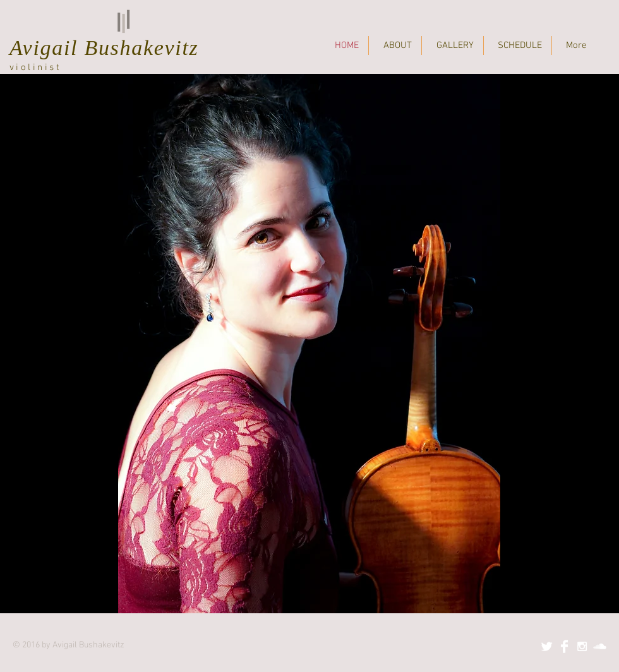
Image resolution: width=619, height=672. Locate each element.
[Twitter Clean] (547, 646)
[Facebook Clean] (564, 646)
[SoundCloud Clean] (600, 646)
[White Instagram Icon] (582, 646)
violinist (35, 68)
